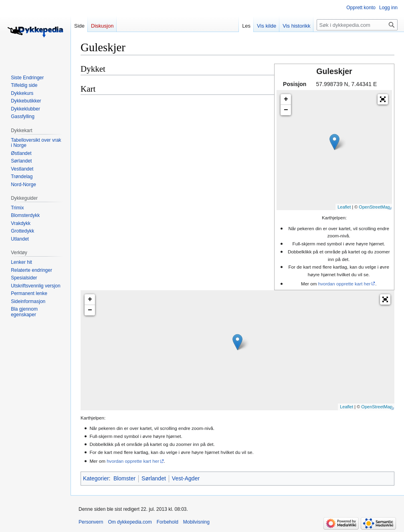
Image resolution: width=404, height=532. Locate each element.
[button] (383, 99)
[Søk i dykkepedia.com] (357, 25)
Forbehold (168, 522)
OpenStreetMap (374, 207)
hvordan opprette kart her (344, 284)
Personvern (91, 522)
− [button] (286, 110)
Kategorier (96, 478)
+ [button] (286, 99)
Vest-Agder (186, 478)
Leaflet (344, 207)
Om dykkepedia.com (130, 522)
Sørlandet (154, 478)
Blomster (124, 478)
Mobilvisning (196, 522)
